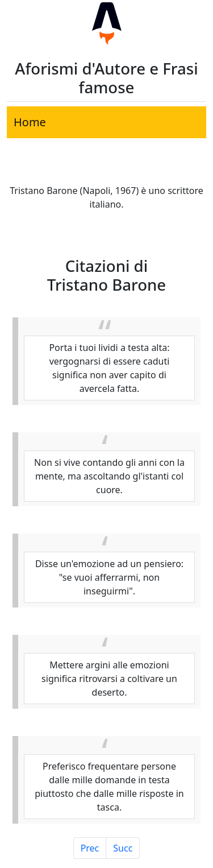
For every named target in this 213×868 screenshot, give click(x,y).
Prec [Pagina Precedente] (90, 848)
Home (30, 122)
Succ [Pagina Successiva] (123, 848)
